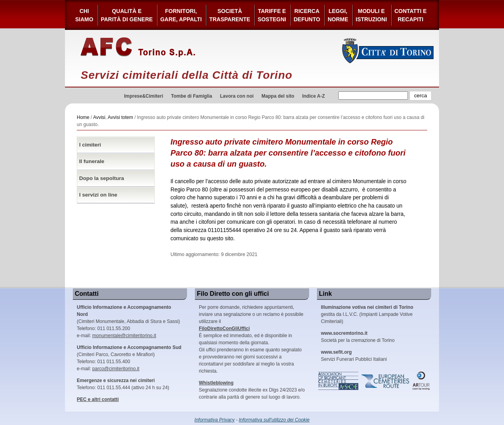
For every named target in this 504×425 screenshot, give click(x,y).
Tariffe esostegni (272, 15)
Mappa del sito (278, 96)
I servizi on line (98, 195)
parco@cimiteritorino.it (116, 369)
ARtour (421, 381)
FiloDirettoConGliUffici (224, 328)
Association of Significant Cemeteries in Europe (339, 381)
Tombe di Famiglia (191, 96)
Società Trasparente (230, 15)
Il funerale (92, 161)
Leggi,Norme (338, 15)
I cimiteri (90, 145)
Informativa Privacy (215, 420)
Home (83, 117)
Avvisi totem (120, 117)
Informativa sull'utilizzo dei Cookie (274, 420)
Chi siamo (84, 15)
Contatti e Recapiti (411, 15)
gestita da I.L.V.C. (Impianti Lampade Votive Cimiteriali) (367, 314)
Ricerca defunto (307, 15)
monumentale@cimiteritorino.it (124, 336)
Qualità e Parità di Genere (127, 15)
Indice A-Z (313, 96)
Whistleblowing (216, 383)
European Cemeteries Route (386, 381)
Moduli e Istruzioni (371, 15)
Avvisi (99, 117)
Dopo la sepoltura (102, 178)
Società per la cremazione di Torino (358, 337)
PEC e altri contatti (98, 399)
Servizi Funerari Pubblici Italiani (354, 356)
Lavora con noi (237, 96)
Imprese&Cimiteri (144, 96)
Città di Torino (388, 50)
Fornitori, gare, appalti (181, 15)
